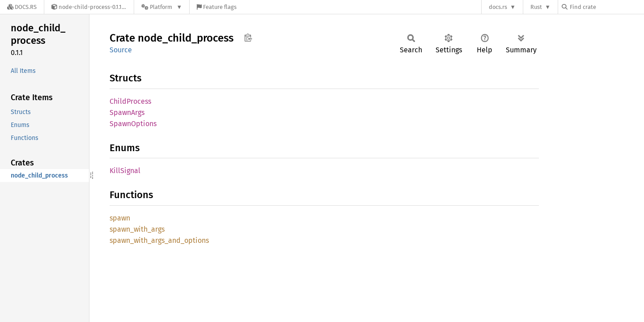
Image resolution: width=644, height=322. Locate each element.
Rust (536, 7)
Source (121, 50)
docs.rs (498, 7)
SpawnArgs (127, 112)
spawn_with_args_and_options (159, 240)
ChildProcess (130, 101)
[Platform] (162, 7)
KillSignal (125, 171)
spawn (120, 218)
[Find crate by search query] (606, 7)
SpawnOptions (133, 124)
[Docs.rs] (22, 7)
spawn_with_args (137, 229)
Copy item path (248, 38)
